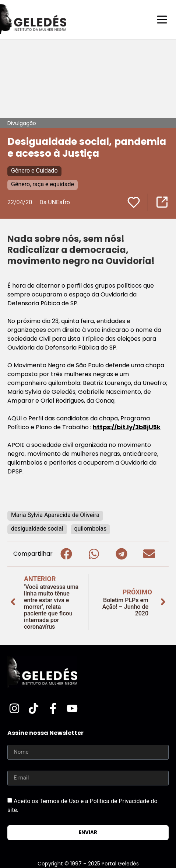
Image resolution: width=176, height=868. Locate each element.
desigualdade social (37, 529)
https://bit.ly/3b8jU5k (127, 427)
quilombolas (91, 529)
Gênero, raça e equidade (43, 184)
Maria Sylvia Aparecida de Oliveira (55, 515)
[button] (66, 554)
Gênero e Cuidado (34, 171)
